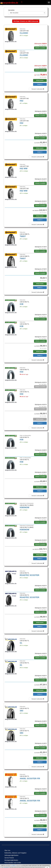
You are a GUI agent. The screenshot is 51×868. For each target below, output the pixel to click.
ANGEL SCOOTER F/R (30, 778)
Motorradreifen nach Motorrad (13, 865)
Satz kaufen (40, 80)
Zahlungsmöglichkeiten (11, 855)
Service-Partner (9, 858)
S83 (21, 711)
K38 (22, 304)
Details (40, 84)
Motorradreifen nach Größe (13, 863)
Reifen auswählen (40, 48)
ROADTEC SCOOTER (29, 575)
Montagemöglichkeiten (11, 860)
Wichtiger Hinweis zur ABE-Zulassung (26, 21)
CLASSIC (24, 33)
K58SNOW (24, 507)
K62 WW (24, 168)
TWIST (23, 236)
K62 (22, 101)
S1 (21, 643)
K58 (22, 440)
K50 (22, 372)
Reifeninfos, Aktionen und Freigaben (15, 853)
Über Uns (7, 850)
